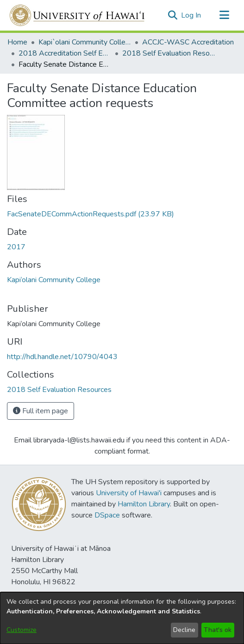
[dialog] (122, 618)
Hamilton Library (144, 504)
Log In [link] (191, 15)
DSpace (107, 515)
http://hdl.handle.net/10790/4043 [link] (62, 357)
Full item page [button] (41, 411)
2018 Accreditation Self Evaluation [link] (65, 53)
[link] (91, 214)
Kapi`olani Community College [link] (85, 42)
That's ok (218, 630)
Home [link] (17, 42)
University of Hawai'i (129, 493)
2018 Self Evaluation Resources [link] (169, 53)
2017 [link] (16, 247)
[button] (172, 15)
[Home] (78, 15)
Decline (184, 630)
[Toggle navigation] (224, 15)
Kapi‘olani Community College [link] (54, 280)
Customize (22, 630)
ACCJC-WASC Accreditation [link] (188, 42)
